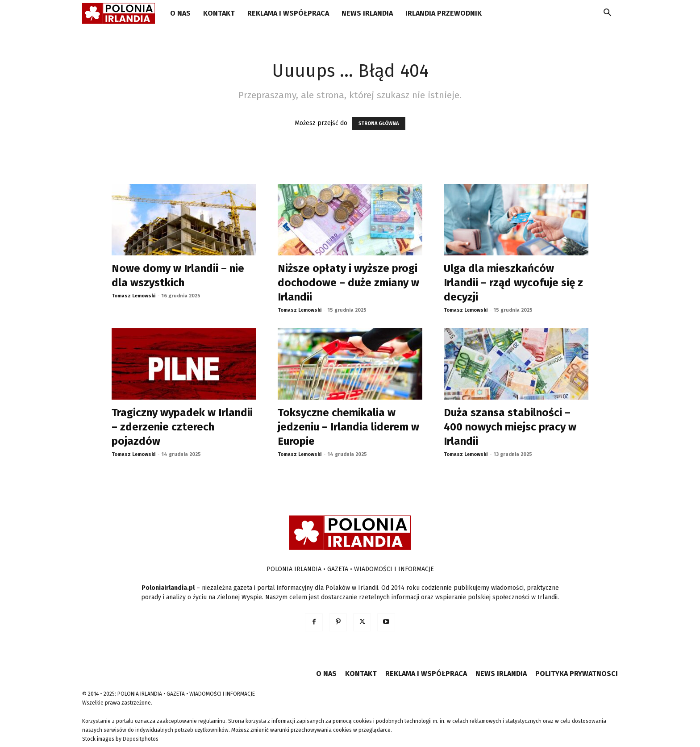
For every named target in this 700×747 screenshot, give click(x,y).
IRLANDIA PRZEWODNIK (444, 13)
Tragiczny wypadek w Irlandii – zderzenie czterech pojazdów (182, 427)
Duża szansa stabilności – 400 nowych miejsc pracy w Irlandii (510, 427)
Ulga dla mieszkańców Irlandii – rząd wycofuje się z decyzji (513, 283)
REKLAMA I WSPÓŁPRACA (288, 13)
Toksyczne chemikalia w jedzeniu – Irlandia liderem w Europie (348, 427)
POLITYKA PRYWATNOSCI (577, 674)
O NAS (180, 13)
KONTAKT (219, 13)
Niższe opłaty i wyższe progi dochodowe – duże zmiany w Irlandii (348, 283)
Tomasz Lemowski (133, 296)
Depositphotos (141, 739)
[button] (607, 14)
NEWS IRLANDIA (367, 13)
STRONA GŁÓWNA (379, 123)
